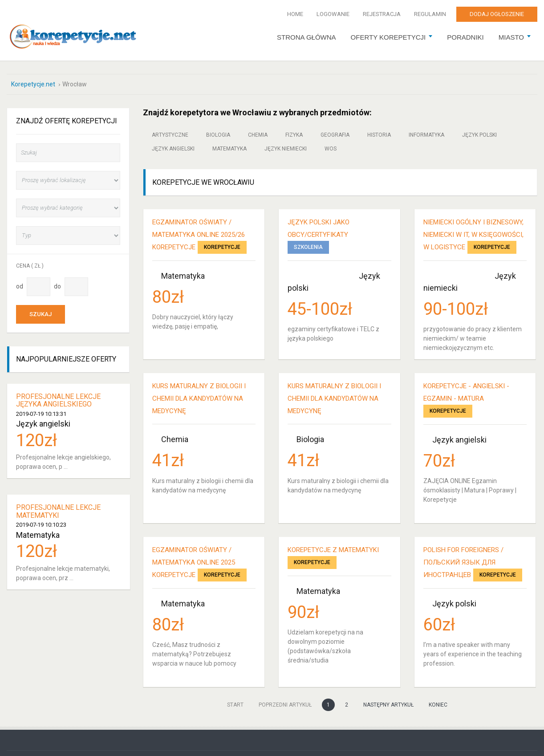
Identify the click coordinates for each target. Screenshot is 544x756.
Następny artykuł (388, 705)
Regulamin (430, 14)
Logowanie (333, 14)
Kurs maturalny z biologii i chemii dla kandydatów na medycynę (199, 398)
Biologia (218, 135)
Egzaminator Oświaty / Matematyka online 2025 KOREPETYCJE (194, 562)
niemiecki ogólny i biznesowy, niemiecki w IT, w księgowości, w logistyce (473, 235)
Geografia (335, 135)
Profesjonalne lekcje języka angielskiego (58, 400)
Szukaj (41, 314)
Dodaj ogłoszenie (497, 14)
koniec (438, 705)
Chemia (258, 135)
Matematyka (229, 149)
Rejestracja (382, 14)
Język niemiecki (286, 149)
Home (295, 14)
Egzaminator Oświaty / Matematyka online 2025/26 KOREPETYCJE (199, 235)
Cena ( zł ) (30, 266)
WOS (331, 149)
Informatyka (426, 135)
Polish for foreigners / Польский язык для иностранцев (463, 562)
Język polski (479, 135)
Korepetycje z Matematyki (333, 550)
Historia (379, 135)
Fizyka (294, 135)
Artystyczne (170, 135)
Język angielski (173, 149)
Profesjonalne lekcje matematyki (58, 511)
